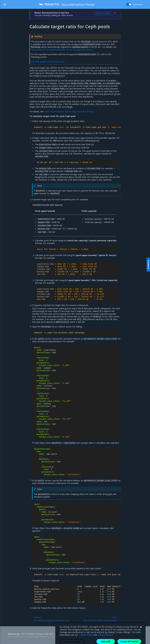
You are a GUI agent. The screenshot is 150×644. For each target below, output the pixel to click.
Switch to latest (103, 13)
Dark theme (138, 4)
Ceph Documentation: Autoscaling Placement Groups (69, 111)
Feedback (149, 265)
